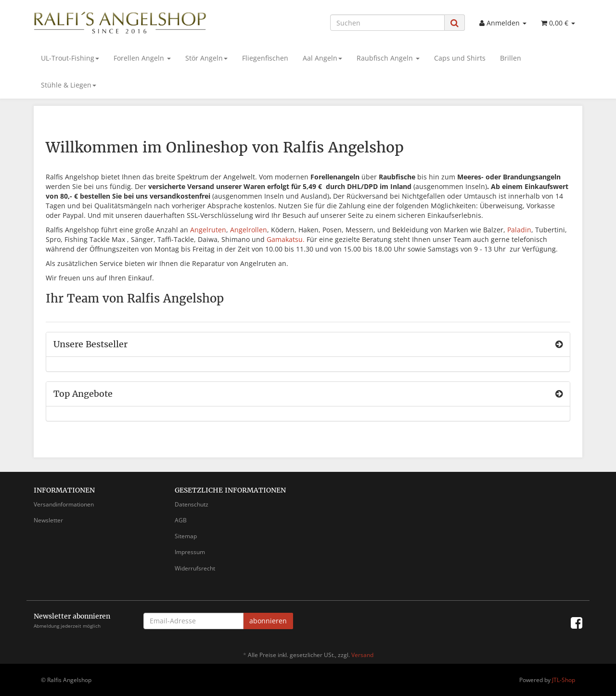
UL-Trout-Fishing (70, 58)
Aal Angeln (322, 58)
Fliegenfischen (265, 58)
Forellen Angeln (142, 58)
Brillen (511, 58)
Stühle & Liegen (69, 85)
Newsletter (48, 520)
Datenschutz (192, 504)
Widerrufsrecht (195, 568)
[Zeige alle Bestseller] (559, 344)
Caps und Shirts (460, 58)
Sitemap (186, 536)
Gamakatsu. (286, 239)
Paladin (519, 230)
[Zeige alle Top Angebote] (559, 394)
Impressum (190, 552)
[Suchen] (387, 23)
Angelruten (208, 230)
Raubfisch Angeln (388, 58)
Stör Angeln (206, 58)
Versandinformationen (64, 504)
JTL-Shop (564, 680)
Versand (362, 655)
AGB (181, 520)
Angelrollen (249, 230)
